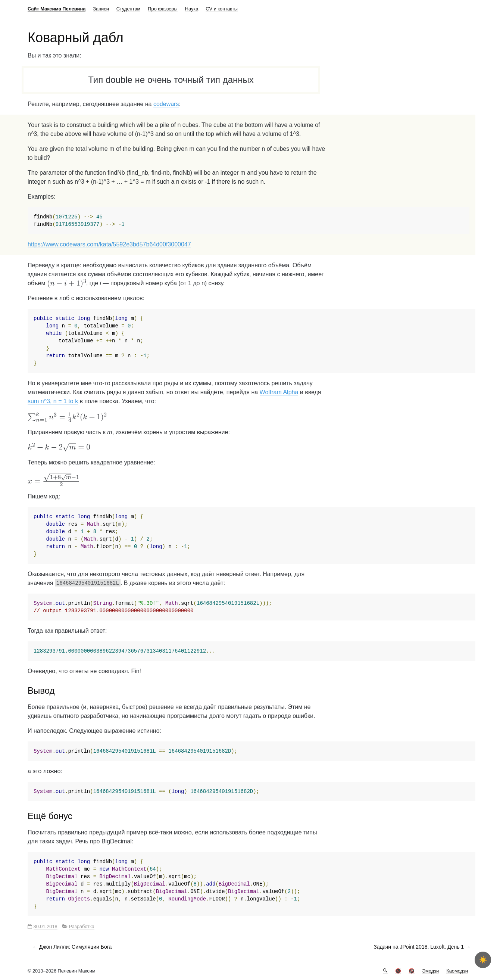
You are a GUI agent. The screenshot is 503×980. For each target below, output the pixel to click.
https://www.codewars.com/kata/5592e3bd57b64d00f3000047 (109, 244)
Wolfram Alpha (279, 392)
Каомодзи (457, 971)
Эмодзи (430, 971)
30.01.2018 (46, 926)
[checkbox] (483, 960)
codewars (166, 104)
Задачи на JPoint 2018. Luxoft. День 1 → (422, 947)
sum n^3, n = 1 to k (53, 401)
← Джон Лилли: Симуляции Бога (72, 947)
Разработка (82, 926)
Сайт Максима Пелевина (57, 9)
